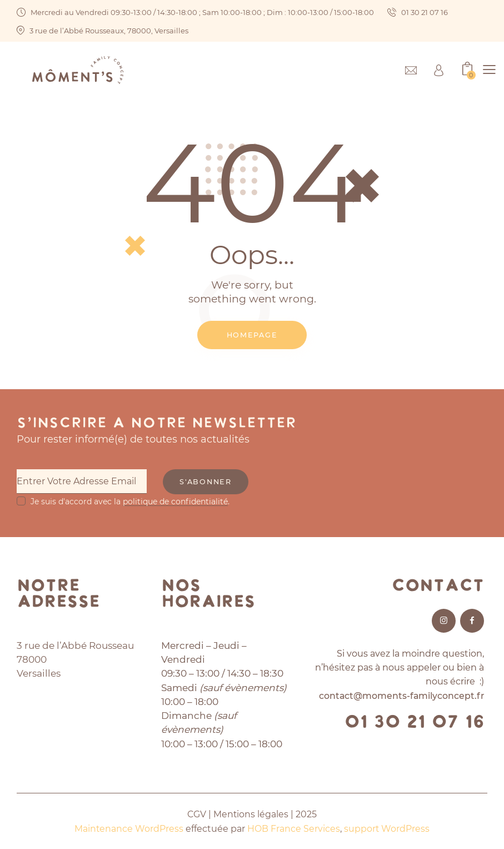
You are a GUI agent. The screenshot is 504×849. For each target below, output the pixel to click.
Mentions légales (251, 814)
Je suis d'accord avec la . (130, 501)
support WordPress (387, 828)
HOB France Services (294, 828)
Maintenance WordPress (129, 828)
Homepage (252, 335)
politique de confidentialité (175, 501)
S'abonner (209, 482)
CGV (196, 814)
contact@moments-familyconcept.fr (400, 696)
